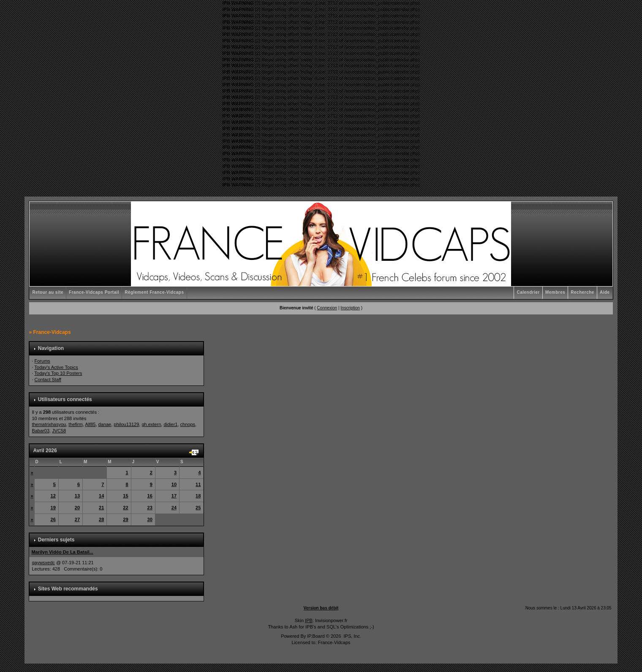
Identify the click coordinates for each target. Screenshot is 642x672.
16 (150, 496)
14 (101, 496)
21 (101, 508)
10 (174, 484)
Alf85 (90, 424)
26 (53, 519)
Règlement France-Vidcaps (154, 292)
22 (125, 508)
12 (53, 496)
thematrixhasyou (49, 424)
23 (150, 508)
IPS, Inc (352, 636)
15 (125, 496)
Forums (42, 361)
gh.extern (151, 424)
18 (198, 496)
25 (198, 508)
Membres (555, 292)
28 (101, 519)
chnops (188, 424)
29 (125, 519)
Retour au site (48, 292)
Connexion (327, 308)
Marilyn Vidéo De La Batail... (62, 552)
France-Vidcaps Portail (94, 292)
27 (77, 519)
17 (174, 496)
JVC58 (59, 431)
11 (198, 484)
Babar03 (41, 431)
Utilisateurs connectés (65, 399)
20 (77, 508)
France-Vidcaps (52, 332)
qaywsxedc (43, 563)
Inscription (350, 308)
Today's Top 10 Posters (58, 373)
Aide (605, 292)
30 (150, 519)
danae (105, 424)
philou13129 (126, 424)
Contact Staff (48, 380)
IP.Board (316, 636)
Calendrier (528, 292)
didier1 (170, 424)
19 (53, 508)
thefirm (76, 424)
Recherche (582, 292)
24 (174, 508)
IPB (309, 620)
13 (77, 496)
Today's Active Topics (56, 367)
